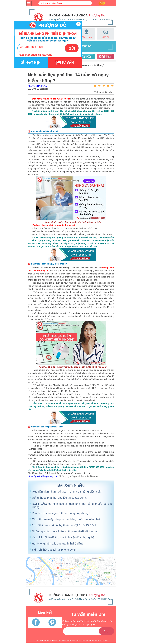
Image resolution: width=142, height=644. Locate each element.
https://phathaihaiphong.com (43, 476)
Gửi (106, 631)
